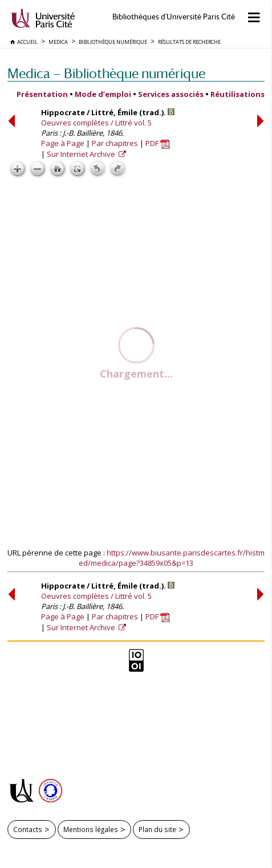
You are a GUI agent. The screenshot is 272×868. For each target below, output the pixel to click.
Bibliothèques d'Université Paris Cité (174, 17)
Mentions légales (91, 829)
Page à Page (63, 143)
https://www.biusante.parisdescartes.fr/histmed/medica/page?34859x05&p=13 (172, 558)
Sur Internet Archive (82, 154)
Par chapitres (115, 143)
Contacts (28, 829)
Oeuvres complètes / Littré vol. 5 (96, 123)
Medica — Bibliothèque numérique (106, 73)
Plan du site (157, 829)
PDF (158, 143)
